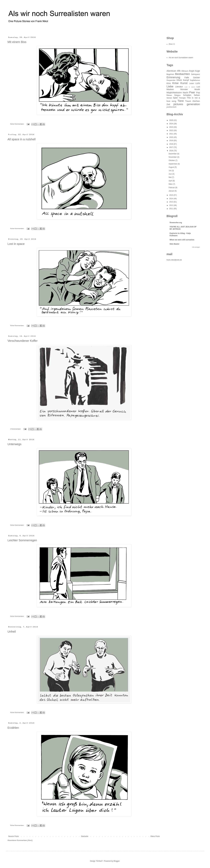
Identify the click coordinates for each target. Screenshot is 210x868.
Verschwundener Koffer (23, 341)
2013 (171, 202)
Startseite (85, 836)
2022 (171, 130)
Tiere (181, 101)
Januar (171, 191)
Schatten (187, 95)
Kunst (184, 83)
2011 (171, 209)
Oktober (172, 160)
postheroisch (171, 107)
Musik (197, 89)
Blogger (117, 861)
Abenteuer (171, 71)
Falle (187, 78)
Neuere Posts (14, 836)
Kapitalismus (195, 80)
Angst (192, 71)
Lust (198, 87)
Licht (198, 83)
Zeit (168, 104)
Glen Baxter (174, 244)
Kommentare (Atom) (25, 840)
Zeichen (196, 101)
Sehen (197, 95)
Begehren (170, 74)
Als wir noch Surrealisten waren (181, 58)
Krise (176, 83)
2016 (171, 151)
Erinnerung (173, 77)
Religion (177, 95)
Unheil (12, 632)
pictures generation (187, 104)
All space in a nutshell (22, 139)
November (173, 157)
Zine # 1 (172, 44)
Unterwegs (14, 444)
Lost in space (16, 244)
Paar (192, 92)
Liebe (170, 86)
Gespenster (171, 80)
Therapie (182, 98)
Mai (170, 177)
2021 (171, 134)
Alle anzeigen (196, 247)
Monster (184, 89)
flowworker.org (176, 223)
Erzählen (13, 728)
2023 (171, 127)
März (171, 184)
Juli (170, 171)
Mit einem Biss (17, 42)
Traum (188, 101)
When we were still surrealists (182, 240)
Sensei (169, 98)
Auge (197, 71)
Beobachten (182, 74)
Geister (197, 78)
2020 (171, 137)
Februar (172, 188)
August (172, 167)
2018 (171, 144)
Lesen (192, 83)
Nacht (186, 93)
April (171, 181)
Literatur (179, 87)
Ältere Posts (155, 836)
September (173, 164)
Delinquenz (196, 74)
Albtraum (185, 71)
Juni (170, 174)
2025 (171, 120)
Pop (198, 93)
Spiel (175, 98)
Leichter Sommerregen (22, 540)
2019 (171, 141)
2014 (171, 199)
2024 (171, 124)
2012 (171, 205)
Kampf (186, 80)
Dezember (173, 154)
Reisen (169, 95)
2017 (171, 147)
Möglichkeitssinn (174, 93)
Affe (179, 71)
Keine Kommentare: (17, 124)
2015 (171, 195)
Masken (170, 89)
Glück (179, 80)
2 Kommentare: (16, 429)
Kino (169, 83)
